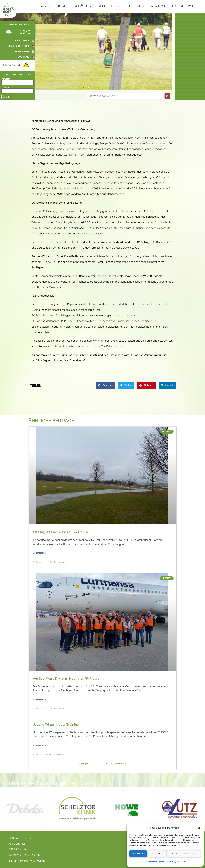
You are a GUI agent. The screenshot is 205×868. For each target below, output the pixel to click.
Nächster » (121, 764)
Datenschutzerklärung (167, 862)
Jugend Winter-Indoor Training (56, 725)
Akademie (159, 6)
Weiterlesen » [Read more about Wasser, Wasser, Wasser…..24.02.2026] (39, 553)
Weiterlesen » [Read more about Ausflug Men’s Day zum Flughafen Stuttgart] (39, 700)
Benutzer (6, 79)
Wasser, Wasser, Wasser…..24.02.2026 (62, 532)
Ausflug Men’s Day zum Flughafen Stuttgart (66, 678)
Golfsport (109, 6)
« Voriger (83, 764)
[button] (199, 828)
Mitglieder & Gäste (74, 6)
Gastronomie (183, 6)
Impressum (182, 862)
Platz (44, 6)
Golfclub (135, 6)
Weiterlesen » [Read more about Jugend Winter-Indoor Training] (39, 745)
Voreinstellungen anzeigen (184, 854)
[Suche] (167, 96)
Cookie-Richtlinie (150, 862)
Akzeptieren (138, 854)
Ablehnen (157, 854)
